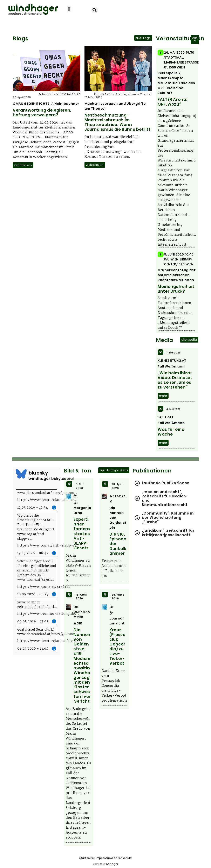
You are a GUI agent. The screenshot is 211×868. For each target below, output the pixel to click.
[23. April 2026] (105, 484)
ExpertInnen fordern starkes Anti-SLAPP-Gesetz (82, 534)
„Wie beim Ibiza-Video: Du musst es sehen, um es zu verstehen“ (175, 380)
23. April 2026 (117, 486)
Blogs (21, 38)
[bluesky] (21, 474)
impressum (104, 858)
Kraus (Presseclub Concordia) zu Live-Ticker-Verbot (117, 647)
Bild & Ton (77, 471)
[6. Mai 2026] (69, 484)
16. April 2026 (81, 597)
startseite (86, 858)
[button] (69, 9)
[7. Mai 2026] (161, 352)
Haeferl (55, 94)
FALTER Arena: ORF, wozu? (172, 102)
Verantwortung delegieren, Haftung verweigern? (42, 113)
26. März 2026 (118, 597)
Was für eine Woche (171, 432)
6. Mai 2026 (80, 486)
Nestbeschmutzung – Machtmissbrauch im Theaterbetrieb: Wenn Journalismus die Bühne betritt (118, 122)
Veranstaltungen (180, 38)
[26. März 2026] (105, 595)
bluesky (38, 473)
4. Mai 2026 (173, 409)
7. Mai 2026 (173, 353)
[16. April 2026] (69, 595)
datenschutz (123, 858)
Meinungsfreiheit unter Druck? (176, 289)
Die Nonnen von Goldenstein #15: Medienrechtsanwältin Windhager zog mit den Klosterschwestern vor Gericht (82, 665)
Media (164, 340)
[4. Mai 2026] (161, 409)
